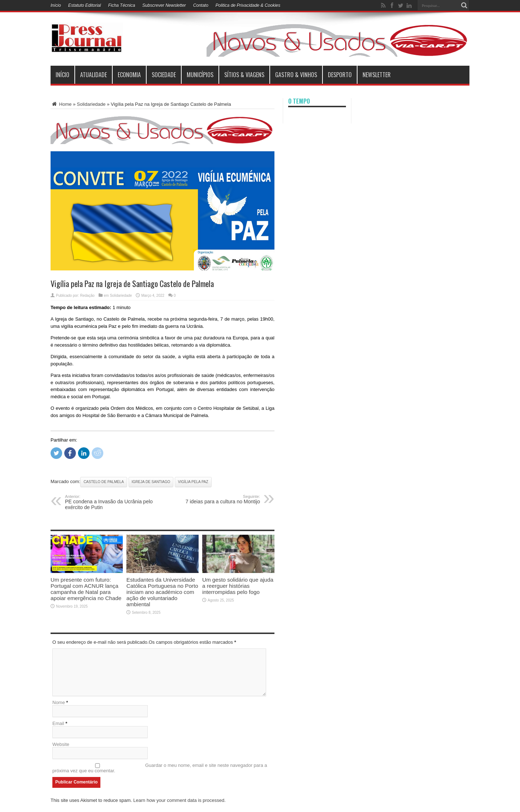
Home (61, 104)
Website (61, 744)
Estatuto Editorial (85, 5)
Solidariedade (91, 104)
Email (58, 723)
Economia (129, 75)
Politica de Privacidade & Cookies (248, 5)
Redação (87, 296)
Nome (59, 702)
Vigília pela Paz (193, 482)
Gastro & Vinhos (296, 75)
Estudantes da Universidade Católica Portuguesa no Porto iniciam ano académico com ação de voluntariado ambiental (162, 592)
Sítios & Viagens (244, 75)
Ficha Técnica (122, 5)
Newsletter (377, 75)
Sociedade (164, 75)
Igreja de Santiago (151, 482)
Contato (201, 5)
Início (56, 5)
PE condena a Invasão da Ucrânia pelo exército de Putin (109, 502)
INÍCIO (62, 75)
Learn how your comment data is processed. (179, 800)
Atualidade (94, 75)
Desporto (340, 75)
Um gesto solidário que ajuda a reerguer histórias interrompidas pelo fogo (238, 586)
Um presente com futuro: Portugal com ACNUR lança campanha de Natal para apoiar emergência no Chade (86, 589)
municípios (200, 75)
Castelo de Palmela (104, 482)
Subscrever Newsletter (164, 5)
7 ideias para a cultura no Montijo (216, 499)
